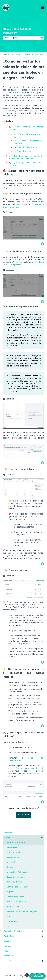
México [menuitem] (7, 838)
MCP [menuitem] (9, 926)
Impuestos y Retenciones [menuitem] (18, 872)
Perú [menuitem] (6, 951)
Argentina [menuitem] (8, 956)
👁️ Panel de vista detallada (27, 147)
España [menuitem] (7, 941)
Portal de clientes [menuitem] (14, 882)
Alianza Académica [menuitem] (15, 897)
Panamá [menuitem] (8, 946)
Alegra (16, 90)
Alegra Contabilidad (34, 54)
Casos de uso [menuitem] (12, 921)
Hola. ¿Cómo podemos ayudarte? (17, 31)
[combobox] (21, 38)
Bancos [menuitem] (10, 867)
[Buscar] (42, 38)
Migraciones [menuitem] (12, 892)
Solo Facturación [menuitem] (14, 852)
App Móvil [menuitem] (11, 862)
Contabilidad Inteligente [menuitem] (18, 887)
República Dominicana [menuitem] (14, 931)
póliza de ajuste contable (27, 768)
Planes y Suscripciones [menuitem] (16, 902)
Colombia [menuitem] (8, 833)
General (6, 54)
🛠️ (4, 733)
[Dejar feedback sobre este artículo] (37, 976)
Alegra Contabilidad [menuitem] (16, 842)
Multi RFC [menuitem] (11, 916)
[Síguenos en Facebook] (27, 975)
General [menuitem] (8, 961)
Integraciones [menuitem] (13, 906)
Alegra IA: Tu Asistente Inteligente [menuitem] (22, 911)
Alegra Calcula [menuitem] (13, 857)
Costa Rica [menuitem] (9, 936)
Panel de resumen (25, 151)
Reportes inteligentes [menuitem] (16, 877)
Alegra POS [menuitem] (12, 847)
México (17, 54)
